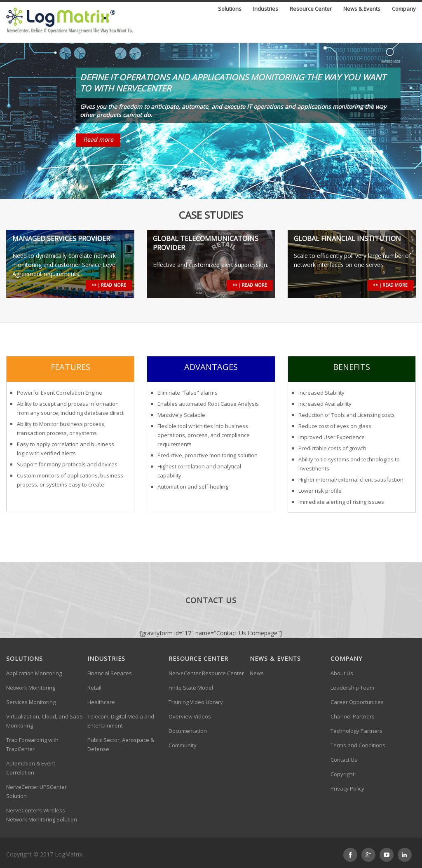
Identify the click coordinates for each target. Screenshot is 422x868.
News (257, 673)
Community (183, 745)
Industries (266, 9)
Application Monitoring (34, 673)
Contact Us (344, 760)
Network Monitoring (31, 688)
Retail (94, 688)
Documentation (188, 731)
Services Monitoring (31, 702)
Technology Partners (356, 731)
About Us (342, 673)
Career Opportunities (357, 702)
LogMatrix (68, 854)
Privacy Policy (347, 788)
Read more (98, 139)
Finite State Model (191, 688)
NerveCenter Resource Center (206, 673)
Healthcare (101, 702)
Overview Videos (190, 716)
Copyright (342, 774)
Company (404, 9)
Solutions (230, 9)
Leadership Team (352, 688)
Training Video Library (196, 702)
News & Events (362, 9)
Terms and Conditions (358, 745)
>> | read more (109, 285)
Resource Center (311, 9)
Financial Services (110, 673)
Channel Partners (353, 716)
